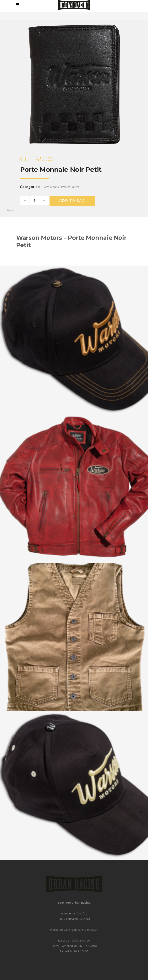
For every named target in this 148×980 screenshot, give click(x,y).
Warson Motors (71, 187)
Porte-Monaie (51, 187)
